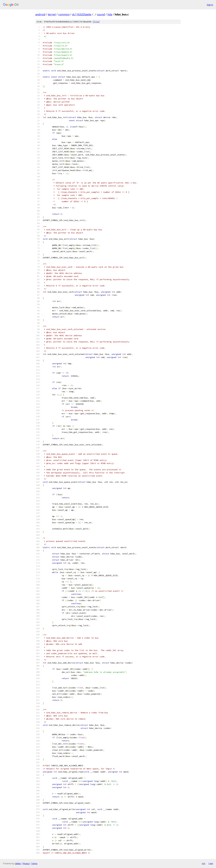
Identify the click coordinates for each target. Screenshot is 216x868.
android (40, 14)
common (64, 14)
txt (204, 863)
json (211, 863)
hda (110, 14)
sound (101, 14)
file (96, 22)
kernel (52, 14)
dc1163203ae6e (82, 14)
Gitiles (18, 863)
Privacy (26, 863)
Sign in (210, 5)
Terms (34, 863)
